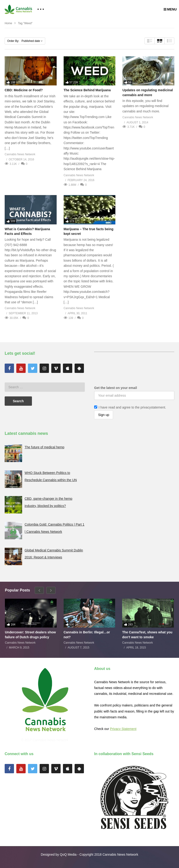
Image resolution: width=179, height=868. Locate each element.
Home (8, 23)
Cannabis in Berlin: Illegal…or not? (87, 635)
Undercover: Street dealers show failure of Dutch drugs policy (30, 635)
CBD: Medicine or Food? (24, 90)
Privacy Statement (123, 729)
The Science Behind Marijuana (87, 90)
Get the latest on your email (116, 388)
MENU (170, 9)
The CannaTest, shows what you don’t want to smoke (147, 635)
